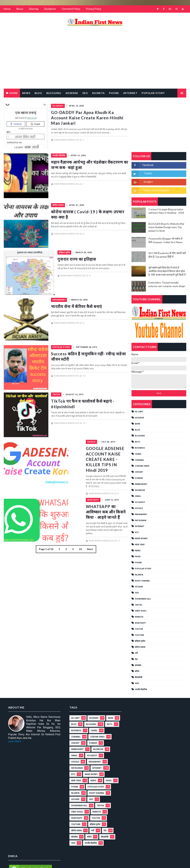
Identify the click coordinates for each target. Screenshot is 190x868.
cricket (139, 472)
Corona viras (142, 466)
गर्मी (136, 653)
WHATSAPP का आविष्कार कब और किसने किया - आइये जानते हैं (99, 501)
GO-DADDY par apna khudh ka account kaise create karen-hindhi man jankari (98, 120)
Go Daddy (78, 106)
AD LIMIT (139, 412)
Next (90, 542)
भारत (137, 683)
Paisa (138, 557)
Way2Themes (35, 862)
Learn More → (16, 741)
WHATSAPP (78, 492)
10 (80, 542)
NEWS (138, 551)
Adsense (72, 93)
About (20, 9)
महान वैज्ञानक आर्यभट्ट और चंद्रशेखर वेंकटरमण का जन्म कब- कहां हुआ (98, 169)
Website (139, 617)
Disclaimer (50, 9)
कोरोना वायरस (78, 207)
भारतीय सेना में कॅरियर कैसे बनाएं (98, 308)
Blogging (54, 93)
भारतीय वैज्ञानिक (78, 157)
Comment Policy (71, 9)
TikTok (76, 396)
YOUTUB (139, 629)
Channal (140, 460)
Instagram (141, 520)
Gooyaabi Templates (73, 862)
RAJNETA (98, 93)
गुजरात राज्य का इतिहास (91, 261)
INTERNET (140, 527)
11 (104, 524)
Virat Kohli (141, 611)
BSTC (138, 442)
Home (7, 9)
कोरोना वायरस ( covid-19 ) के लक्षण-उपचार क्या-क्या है (98, 216)
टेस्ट (136, 659)
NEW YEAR (140, 545)
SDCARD (139, 587)
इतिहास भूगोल (78, 254)
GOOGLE (76, 443)
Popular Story (153, 93)
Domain (139, 478)
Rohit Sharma (142, 581)
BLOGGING (140, 436)
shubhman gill (143, 599)
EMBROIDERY (141, 484)
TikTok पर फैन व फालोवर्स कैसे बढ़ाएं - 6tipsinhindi (98, 405)
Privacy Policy (94, 9)
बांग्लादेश (138, 665)
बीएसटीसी (139, 677)
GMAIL (138, 496)
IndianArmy (79, 301)
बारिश (137, 671)
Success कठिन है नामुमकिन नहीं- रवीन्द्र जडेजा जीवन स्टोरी (96, 358)
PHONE (138, 563)
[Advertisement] (95, 60)
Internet (130, 93)
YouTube (139, 635)
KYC (137, 532)
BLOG (137, 430)
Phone (114, 93)
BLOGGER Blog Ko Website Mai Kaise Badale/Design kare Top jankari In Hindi (166, 227)
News (26, 93)
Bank (137, 424)
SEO (137, 593)
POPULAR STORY (81, 349)
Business (140, 448)
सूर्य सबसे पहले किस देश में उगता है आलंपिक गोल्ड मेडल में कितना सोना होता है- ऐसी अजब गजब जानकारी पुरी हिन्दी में (167, 271)
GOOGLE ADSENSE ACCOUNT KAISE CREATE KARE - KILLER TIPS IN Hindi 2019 (99, 458)
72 (104, 428)
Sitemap (34, 9)
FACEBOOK (140, 490)
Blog (38, 93)
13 (104, 381)
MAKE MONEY (141, 539)
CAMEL (138, 454)
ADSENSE (139, 418)
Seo (85, 93)
